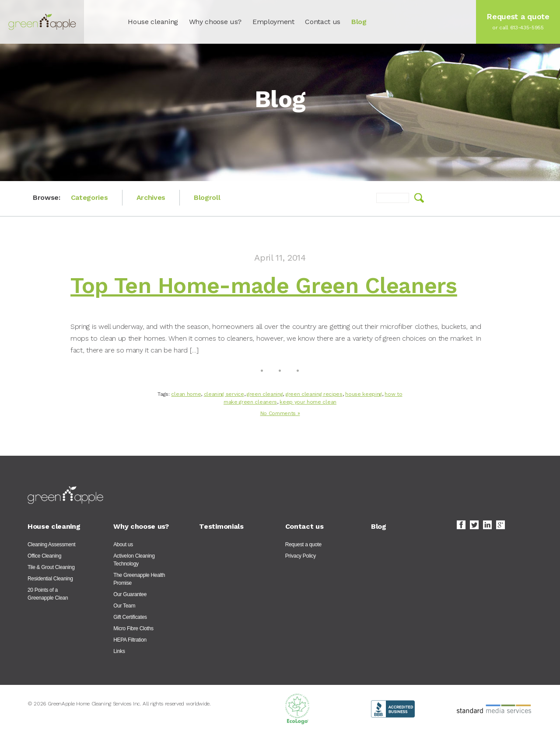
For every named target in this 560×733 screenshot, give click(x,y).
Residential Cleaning (50, 579)
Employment (273, 22)
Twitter (474, 525)
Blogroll (207, 197)
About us (123, 545)
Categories (89, 197)
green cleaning (265, 394)
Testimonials (221, 526)
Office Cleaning (44, 556)
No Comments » (280, 413)
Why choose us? (215, 22)
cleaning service (224, 394)
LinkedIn (487, 525)
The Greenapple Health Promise (139, 579)
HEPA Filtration (130, 640)
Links (119, 651)
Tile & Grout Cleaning (51, 567)
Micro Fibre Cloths (133, 628)
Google (500, 525)
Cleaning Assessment (51, 545)
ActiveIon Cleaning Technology (134, 560)
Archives (151, 197)
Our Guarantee (130, 594)
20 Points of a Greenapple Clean (48, 594)
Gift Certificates (130, 617)
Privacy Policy (301, 556)
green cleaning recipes (314, 394)
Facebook (461, 525)
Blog (359, 22)
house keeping (364, 394)
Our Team (124, 606)
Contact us (323, 22)
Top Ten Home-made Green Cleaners (264, 285)
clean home (186, 394)
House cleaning (153, 22)
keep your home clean (308, 402)
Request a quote (303, 545)
